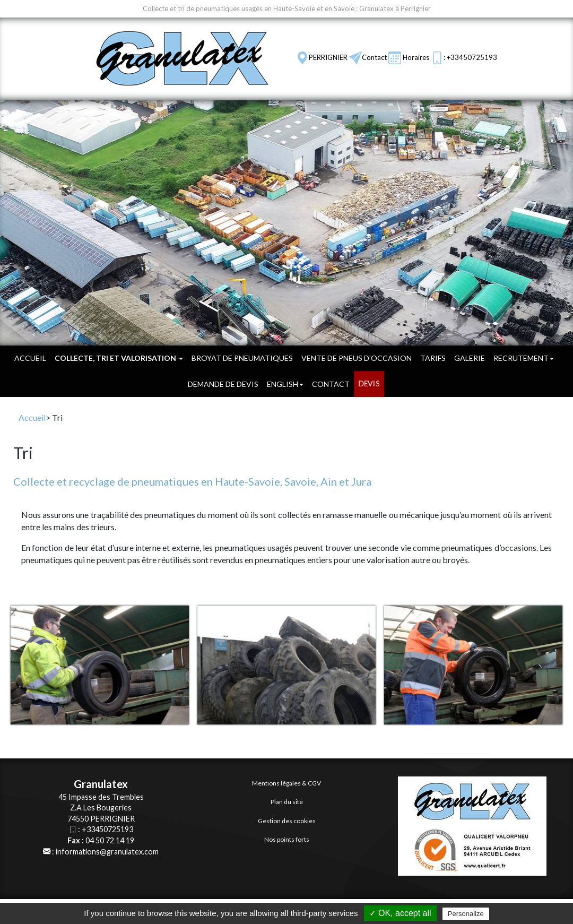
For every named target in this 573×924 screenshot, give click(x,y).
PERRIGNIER (328, 57)
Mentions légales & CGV (286, 783)
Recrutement (524, 358)
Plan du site (287, 802)
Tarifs (433, 358)
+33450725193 (107, 829)
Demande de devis (223, 384)
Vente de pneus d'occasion (357, 358)
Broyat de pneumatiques (242, 358)
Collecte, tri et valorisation (119, 358)
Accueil (30, 358)
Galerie (470, 358)
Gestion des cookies (287, 821)
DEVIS (369, 384)
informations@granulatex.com (107, 852)
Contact (374, 57)
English (285, 384)
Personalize (466, 914)
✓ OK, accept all (400, 913)
